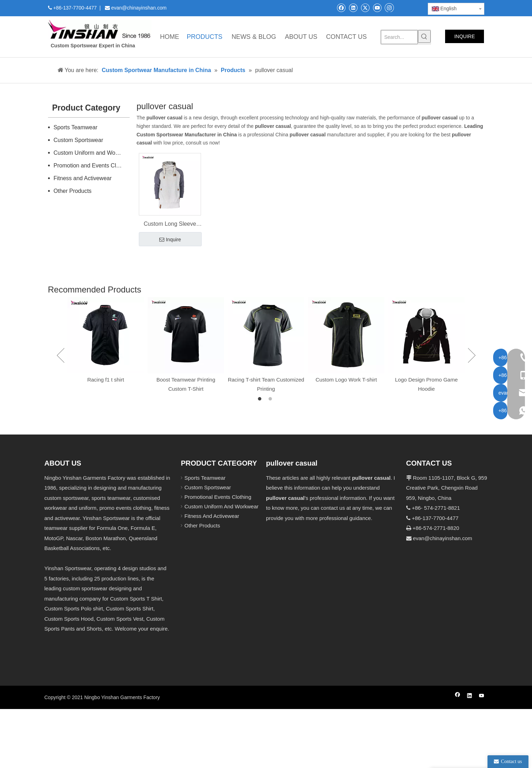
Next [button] (472, 355)
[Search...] (399, 37)
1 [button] (261, 399)
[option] (106, 341)
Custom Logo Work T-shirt (346, 380)
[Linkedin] (353, 8)
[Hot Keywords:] (424, 36)
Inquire (170, 240)
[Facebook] (341, 8)
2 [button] (271, 399)
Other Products (73, 191)
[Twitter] (365, 8)
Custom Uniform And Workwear (221, 506)
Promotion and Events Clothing (92, 166)
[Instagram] (389, 7)
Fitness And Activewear (212, 516)
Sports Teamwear (76, 127)
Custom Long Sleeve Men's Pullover (170, 225)
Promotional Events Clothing (218, 497)
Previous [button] (61, 355)
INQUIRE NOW (465, 38)
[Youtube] (377, 8)
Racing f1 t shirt (106, 380)
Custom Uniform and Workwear (92, 153)
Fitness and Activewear (83, 178)
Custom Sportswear (79, 140)
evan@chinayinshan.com (443, 538)
